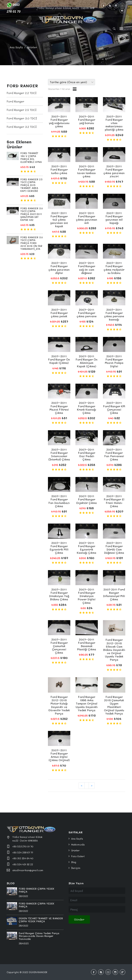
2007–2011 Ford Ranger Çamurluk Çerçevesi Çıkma (59, 646)
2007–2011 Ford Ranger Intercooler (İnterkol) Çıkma (59, 454)
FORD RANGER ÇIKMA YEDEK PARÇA (36, 890)
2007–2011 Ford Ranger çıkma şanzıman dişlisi (59, 268)
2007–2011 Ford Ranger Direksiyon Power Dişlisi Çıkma (87, 596)
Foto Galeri (78, 856)
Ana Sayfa (16, 47)
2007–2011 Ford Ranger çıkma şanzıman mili (87, 218)
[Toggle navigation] (121, 29)
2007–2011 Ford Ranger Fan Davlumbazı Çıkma (59, 501)
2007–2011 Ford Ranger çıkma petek (59, 313)
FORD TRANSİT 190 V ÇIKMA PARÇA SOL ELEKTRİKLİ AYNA (31, 157)
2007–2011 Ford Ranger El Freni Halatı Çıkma (114, 501)
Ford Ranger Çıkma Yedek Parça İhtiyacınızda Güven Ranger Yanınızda (39, 936)
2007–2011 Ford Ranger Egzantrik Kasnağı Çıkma (87, 548)
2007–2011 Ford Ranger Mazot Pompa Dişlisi (114, 361)
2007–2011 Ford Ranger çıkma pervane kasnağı (114, 315)
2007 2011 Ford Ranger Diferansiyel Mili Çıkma (114, 594)
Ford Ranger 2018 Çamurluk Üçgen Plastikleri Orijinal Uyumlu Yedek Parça (114, 705)
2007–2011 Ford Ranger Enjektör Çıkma (87, 499)
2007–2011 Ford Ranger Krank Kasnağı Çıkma (87, 408)
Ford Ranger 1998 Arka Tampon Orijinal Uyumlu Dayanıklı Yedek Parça (87, 703)
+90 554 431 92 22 (23, 864)
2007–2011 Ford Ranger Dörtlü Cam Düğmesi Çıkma (114, 548)
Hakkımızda (78, 844)
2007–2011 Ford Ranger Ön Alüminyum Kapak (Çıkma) (87, 361)
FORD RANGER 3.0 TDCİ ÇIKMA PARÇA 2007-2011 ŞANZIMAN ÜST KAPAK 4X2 (32, 214)
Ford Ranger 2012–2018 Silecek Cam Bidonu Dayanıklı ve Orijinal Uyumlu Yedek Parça (114, 650)
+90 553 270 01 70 (23, 846)
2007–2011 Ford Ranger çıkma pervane (87, 313)
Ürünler (32, 47)
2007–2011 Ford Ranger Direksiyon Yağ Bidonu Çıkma (59, 594)
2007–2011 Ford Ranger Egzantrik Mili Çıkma (59, 548)
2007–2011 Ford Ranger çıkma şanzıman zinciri (114, 171)
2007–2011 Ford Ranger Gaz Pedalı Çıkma (87, 454)
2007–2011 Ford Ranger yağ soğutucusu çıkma (59, 121)
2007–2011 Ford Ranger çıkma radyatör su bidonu (114, 268)
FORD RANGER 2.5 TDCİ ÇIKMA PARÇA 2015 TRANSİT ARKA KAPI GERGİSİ (31, 185)
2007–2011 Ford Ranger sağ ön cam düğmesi (87, 268)
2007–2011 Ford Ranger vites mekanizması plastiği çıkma (114, 123)
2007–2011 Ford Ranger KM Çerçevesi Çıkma (114, 408)
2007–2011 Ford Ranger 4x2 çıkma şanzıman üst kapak (59, 220)
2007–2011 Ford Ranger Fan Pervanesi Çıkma (114, 454)
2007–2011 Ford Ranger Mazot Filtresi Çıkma (59, 408)
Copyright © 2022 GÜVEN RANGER (27, 972)
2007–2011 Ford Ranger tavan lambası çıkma (87, 171)
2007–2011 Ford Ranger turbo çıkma (59, 169)
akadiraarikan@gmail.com (28, 870)
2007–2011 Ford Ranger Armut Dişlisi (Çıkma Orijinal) (59, 755)
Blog (74, 862)
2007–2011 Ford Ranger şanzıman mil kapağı (114, 218)
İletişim (76, 868)
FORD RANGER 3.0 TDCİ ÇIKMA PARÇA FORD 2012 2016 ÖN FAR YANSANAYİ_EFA (32, 243)
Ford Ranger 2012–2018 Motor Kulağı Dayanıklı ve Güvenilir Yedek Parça (59, 705)
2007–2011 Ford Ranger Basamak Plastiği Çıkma (87, 644)
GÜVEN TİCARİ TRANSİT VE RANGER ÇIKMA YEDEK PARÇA (41, 920)
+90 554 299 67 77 (23, 852)
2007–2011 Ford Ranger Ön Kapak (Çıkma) (59, 359)
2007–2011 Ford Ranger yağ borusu (87, 120)
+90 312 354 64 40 (23, 858)
